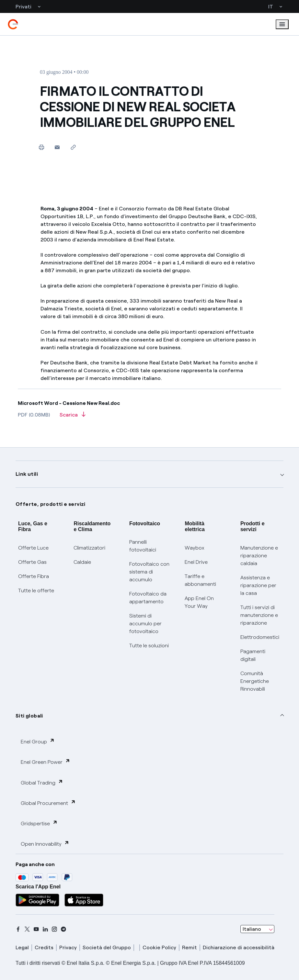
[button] (57, 147)
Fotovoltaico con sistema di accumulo (149, 572)
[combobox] (257, 929)
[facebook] (18, 929)
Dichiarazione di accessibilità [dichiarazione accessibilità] (239, 947)
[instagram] (54, 929)
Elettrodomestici (260, 637)
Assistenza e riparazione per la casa (258, 585)
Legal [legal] (22, 947)
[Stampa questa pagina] (41, 147)
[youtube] (36, 929)
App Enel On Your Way (199, 602)
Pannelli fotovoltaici (143, 546)
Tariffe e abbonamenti (200, 580)
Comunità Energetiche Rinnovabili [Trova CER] (255, 681)
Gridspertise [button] (39, 823)
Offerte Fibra (34, 576)
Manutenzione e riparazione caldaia (259, 556)
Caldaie (82, 562)
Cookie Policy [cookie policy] (159, 947)
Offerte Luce (33, 548)
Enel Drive (196, 562)
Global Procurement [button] (48, 803)
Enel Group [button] (38, 741)
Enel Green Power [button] (46, 762)
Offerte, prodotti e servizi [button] (51, 504)
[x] (27, 929)
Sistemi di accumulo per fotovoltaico (145, 624)
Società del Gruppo (107, 947)
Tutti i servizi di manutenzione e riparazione (259, 615)
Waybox (195, 548)
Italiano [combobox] (252, 929)
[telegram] (63, 929)
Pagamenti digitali (253, 655)
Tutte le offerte (36, 590)
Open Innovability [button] (45, 844)
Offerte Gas (32, 562)
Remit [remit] (190, 947)
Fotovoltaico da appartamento (148, 598)
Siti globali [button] (29, 716)
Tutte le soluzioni (149, 646)
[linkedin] (45, 929)
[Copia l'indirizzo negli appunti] (73, 147)
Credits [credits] (44, 947)
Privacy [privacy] (68, 947)
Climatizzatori (89, 548)
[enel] (13, 24)
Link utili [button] (27, 474)
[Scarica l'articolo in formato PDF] (73, 417)
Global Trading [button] (42, 782)
